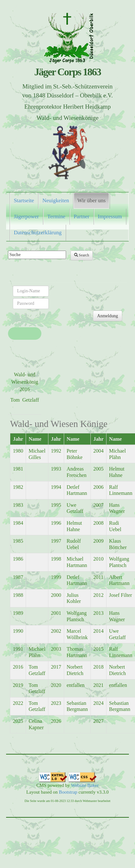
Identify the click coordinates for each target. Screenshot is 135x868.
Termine (56, 217)
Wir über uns (91, 200)
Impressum (110, 217)
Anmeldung (108, 316)
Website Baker (85, 785)
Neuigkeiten (56, 200)
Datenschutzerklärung (38, 233)
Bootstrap (68, 792)
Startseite (24, 200)
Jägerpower (26, 217)
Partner (82, 217)
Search (82, 255)
